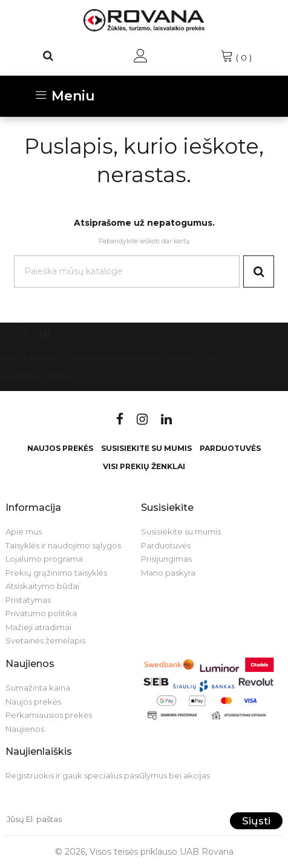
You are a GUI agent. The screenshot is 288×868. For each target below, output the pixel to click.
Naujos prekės (60, 448)
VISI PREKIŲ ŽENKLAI (144, 466)
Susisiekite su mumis (114, 358)
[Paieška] (48, 56)
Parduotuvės (198, 358)
